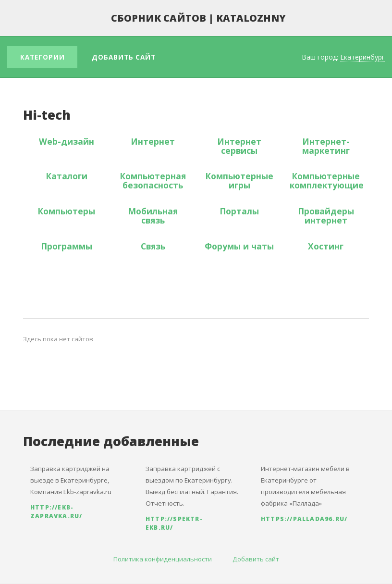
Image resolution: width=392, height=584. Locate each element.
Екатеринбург (362, 57)
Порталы (239, 211)
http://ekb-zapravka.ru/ (56, 512)
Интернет (153, 141)
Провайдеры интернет (326, 216)
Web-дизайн (67, 141)
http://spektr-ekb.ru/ (174, 523)
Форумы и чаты (239, 246)
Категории (43, 57)
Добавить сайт (124, 57)
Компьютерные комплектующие (327, 180)
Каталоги (67, 176)
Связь (153, 246)
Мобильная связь (153, 216)
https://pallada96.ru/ (304, 519)
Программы (67, 246)
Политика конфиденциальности (163, 559)
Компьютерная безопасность (153, 180)
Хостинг (326, 246)
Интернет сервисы (239, 146)
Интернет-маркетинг (326, 146)
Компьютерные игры (239, 180)
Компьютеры (66, 211)
